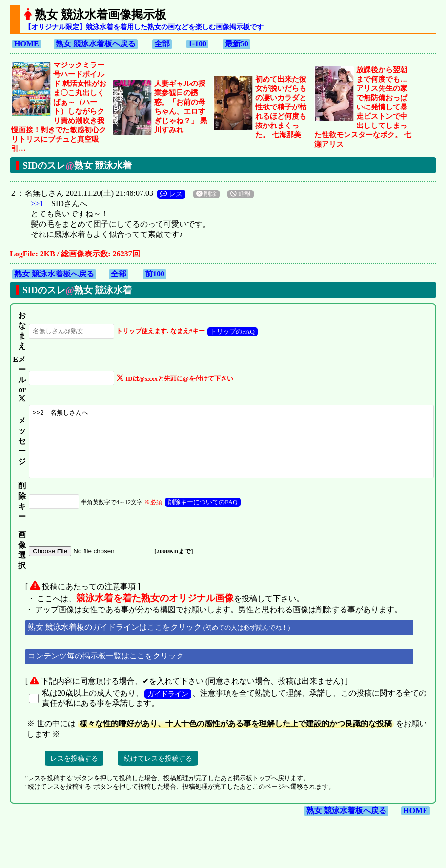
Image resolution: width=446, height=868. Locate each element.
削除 (202, 185)
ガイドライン (163, 706)
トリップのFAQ (222, 322)
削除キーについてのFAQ (193, 515)
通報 (236, 185)
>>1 (33, 194)
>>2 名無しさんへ (230, 448)
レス (167, 185)
